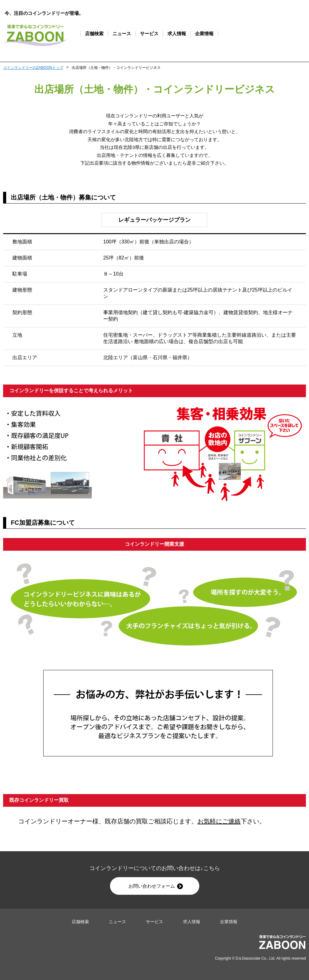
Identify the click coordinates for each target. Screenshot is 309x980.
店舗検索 (94, 34)
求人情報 (177, 34)
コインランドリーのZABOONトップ (33, 68)
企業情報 (204, 34)
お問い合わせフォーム (156, 886)
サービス (149, 34)
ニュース (122, 34)
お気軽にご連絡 (219, 821)
